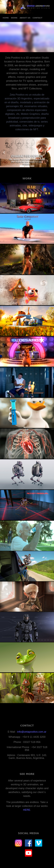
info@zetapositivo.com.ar (32, 732)
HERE (27, 810)
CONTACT (37, 18)
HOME (6, 18)
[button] (4, 152)
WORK (14, 18)
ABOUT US (25, 18)
